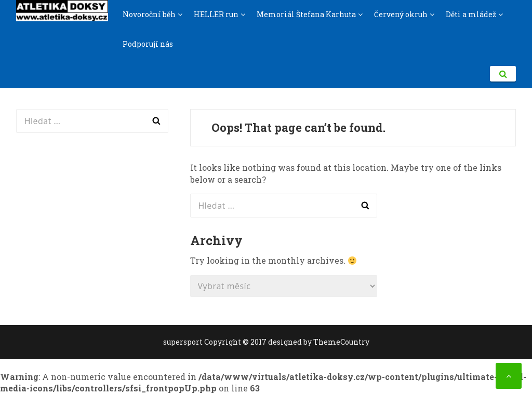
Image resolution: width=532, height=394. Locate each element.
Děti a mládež (471, 14)
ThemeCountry (341, 342)
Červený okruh (401, 14)
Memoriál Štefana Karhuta (306, 14)
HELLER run (216, 14)
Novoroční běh (149, 14)
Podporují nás (148, 44)
